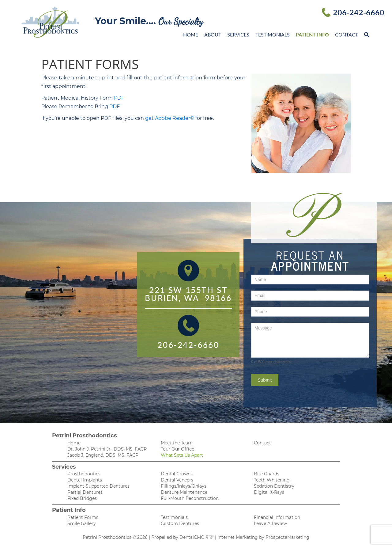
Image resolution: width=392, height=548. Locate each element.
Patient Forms (83, 517)
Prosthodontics (84, 474)
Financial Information (277, 517)
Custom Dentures (180, 523)
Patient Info (312, 34)
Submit (265, 380)
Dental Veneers (177, 480)
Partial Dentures (85, 492)
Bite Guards (267, 474)
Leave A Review (270, 523)
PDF (119, 98)
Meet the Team (177, 443)
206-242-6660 (359, 12)
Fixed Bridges (82, 498)
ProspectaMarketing (287, 537)
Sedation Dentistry (274, 486)
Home (191, 34)
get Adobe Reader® (170, 118)
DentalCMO (197, 537)
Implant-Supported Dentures (98, 486)
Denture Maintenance (184, 492)
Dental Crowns (177, 474)
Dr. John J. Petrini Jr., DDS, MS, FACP (107, 449)
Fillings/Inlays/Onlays (184, 486)
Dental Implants (85, 480)
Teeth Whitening (272, 480)
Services (238, 34)
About (213, 34)
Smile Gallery (82, 523)
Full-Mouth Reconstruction (190, 498)
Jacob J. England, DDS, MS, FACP (103, 455)
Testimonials (273, 34)
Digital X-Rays (269, 492)
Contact (347, 34)
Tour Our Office (177, 449)
